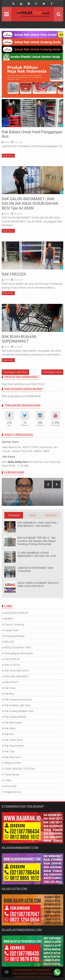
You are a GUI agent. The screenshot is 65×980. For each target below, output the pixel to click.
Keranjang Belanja (14, 636)
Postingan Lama (52, 372)
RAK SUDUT (11, 682)
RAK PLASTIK (12, 665)
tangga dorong (12, 792)
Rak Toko (10, 751)
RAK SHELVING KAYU (17, 671)
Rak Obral (10, 728)
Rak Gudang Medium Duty (19, 711)
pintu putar (10, 786)
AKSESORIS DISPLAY (16, 613)
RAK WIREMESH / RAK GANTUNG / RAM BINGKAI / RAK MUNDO (38, 524)
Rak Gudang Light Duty (17, 705)
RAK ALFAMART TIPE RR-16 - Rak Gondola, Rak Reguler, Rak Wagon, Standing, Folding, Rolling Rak (37, 541)
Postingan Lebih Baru (15, 372)
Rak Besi (9, 694)
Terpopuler (14, 515)
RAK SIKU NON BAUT (17, 676)
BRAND (9, 619)
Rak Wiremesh (13, 757)
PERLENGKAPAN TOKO (18, 648)
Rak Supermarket (14, 746)
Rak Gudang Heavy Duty (18, 700)
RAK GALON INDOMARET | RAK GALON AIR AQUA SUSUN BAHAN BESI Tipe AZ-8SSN (30, 204)
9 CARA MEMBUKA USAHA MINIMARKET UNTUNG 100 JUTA (37, 554)
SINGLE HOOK (13, 763)
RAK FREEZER (14, 274)
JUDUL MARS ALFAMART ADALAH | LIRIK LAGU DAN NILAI (38, 585)
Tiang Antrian (12, 775)
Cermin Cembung (14, 625)
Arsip (32, 515)
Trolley (8, 780)
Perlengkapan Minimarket (19, 653)
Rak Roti (9, 734)
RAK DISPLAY (12, 659)
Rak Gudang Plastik (15, 717)
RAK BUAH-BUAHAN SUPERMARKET (19, 339)
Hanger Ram (12, 630)
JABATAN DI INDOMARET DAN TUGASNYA (35, 569)
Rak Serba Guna (13, 740)
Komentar (51, 515)
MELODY (9, 642)
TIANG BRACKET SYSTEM (19, 769)
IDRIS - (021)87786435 (18, 493)
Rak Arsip (10, 688)
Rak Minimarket (13, 723)
